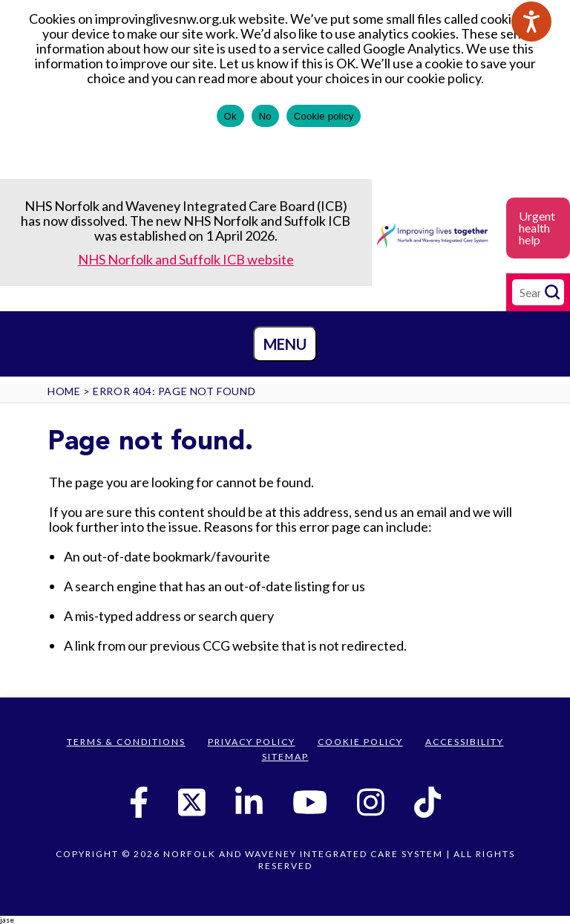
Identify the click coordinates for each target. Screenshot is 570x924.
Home (64, 391)
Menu (285, 344)
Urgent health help (537, 228)
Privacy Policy (252, 742)
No (265, 116)
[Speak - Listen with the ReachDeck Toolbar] (531, 22)
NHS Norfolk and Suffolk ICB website (186, 259)
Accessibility (465, 742)
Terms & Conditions (126, 742)
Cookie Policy (360, 742)
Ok (230, 116)
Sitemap (285, 757)
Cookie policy (324, 116)
